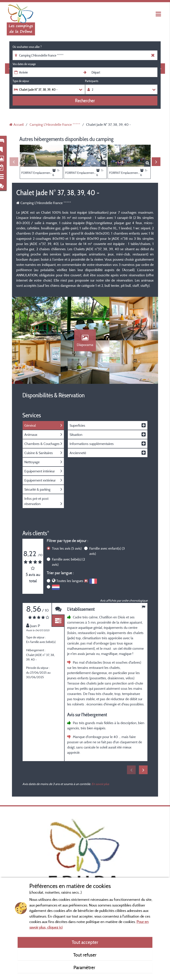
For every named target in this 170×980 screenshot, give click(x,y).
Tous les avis (67, 548)
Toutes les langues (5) (72, 581)
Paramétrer (85, 967)
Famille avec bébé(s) (68, 562)
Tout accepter (85, 942)
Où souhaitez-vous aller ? (27, 47)
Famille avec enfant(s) (107, 551)
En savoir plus (100, 784)
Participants (92, 81)
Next (156, 162)
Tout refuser (85, 955)
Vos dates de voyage (24, 64)
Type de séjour (21, 81)
